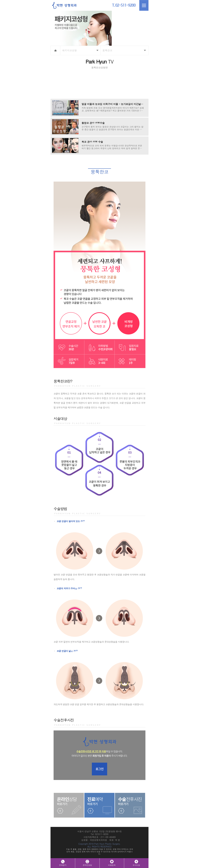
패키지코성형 (69, 50)
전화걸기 (63, 865)
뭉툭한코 (107, 50)
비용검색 (112, 865)
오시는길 (136, 865)
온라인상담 (87, 865)
